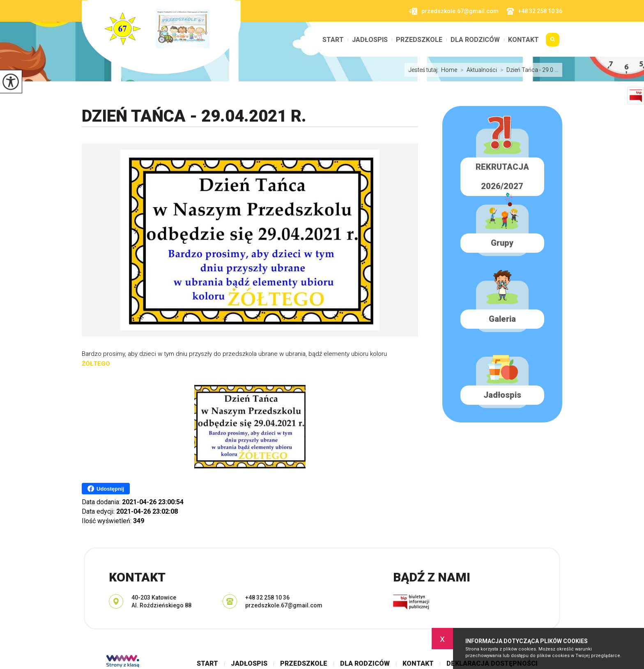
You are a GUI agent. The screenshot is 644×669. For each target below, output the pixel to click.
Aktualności (477, 70)
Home (449, 70)
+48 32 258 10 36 (535, 11)
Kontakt (523, 40)
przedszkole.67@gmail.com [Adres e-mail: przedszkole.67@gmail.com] (284, 605)
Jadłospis (370, 40)
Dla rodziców (475, 40)
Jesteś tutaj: (425, 70)
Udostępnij (106, 489)
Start (333, 40)
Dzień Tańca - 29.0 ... (528, 70)
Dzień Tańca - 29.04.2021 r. (194, 116)
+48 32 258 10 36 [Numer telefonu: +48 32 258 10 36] (267, 597)
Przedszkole (419, 40)
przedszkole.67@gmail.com (454, 11)
